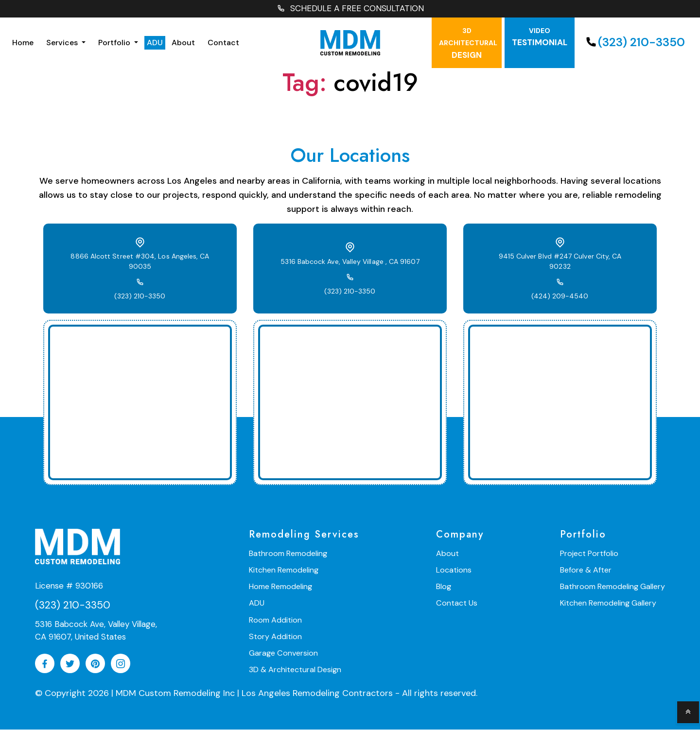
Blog (444, 587)
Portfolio (115, 43)
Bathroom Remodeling (288, 554)
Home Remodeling (280, 587)
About (183, 43)
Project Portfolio (589, 554)
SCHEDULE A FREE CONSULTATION (350, 9)
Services (63, 43)
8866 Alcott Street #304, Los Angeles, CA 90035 (140, 262)
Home (23, 43)
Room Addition (275, 620)
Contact (223, 43)
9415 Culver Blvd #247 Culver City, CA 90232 (560, 262)
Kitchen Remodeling (284, 570)
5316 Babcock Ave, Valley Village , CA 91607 (350, 262)
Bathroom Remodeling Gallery (612, 587)
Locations (454, 570)
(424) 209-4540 (560, 292)
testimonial (540, 38)
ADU (155, 43)
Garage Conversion (283, 653)
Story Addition (275, 636)
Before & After (586, 570)
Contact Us (456, 603)
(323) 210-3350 (634, 43)
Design (468, 44)
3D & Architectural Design (295, 669)
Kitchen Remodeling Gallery (608, 603)
